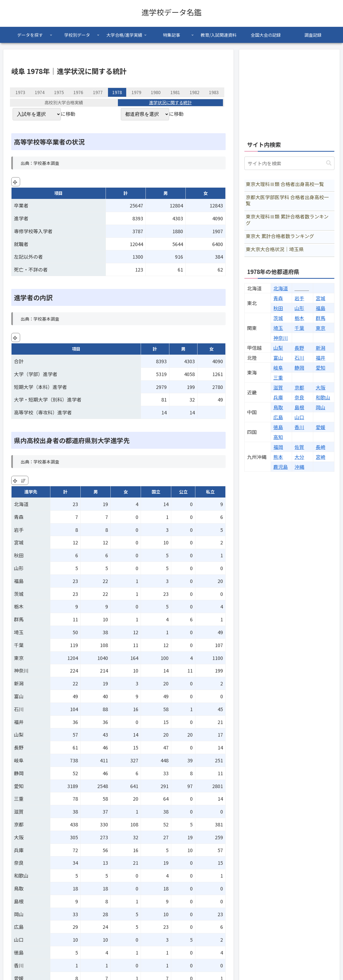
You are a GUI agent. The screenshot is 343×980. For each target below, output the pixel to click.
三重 (278, 377)
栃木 (299, 318)
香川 (299, 427)
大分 (299, 457)
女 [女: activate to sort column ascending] (126, 492)
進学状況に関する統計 (170, 103)
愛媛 (320, 427)
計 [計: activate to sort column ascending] (65, 492)
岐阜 (278, 367)
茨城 (278, 318)
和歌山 (323, 397)
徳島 (278, 427)
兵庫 (278, 397)
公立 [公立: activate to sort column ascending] (183, 492)
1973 (20, 92)
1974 (40, 92)
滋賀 (278, 387)
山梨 (278, 348)
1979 (136, 92)
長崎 (320, 447)
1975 (59, 92)
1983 (214, 92)
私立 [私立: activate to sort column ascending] (210, 492)
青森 (278, 298)
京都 (299, 387)
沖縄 (299, 467)
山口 (299, 417)
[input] (289, 163)
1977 (98, 92)
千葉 (299, 328)
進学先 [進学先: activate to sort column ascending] (31, 492)
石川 (299, 358)
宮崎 (320, 457)
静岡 (299, 367)
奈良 (299, 397)
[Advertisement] (289, 92)
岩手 (299, 298)
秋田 (278, 308)
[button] (329, 163)
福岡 (278, 447)
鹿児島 (281, 467)
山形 (299, 308)
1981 (175, 92)
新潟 (320, 348)
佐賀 (299, 447)
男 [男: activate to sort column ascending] (96, 492)
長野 (299, 348)
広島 (278, 417)
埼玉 (278, 328)
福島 (320, 308)
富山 (278, 358)
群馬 (320, 318)
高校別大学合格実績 (64, 103)
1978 (117, 92)
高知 (278, 437)
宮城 (320, 298)
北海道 (281, 288)
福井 (320, 358)
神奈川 (281, 338)
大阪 (320, 387)
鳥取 (278, 407)
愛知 (320, 367)
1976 (78, 92)
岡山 (320, 407)
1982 (195, 92)
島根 (299, 407)
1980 (156, 92)
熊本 (278, 457)
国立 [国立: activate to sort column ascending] (156, 492)
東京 (320, 328)
